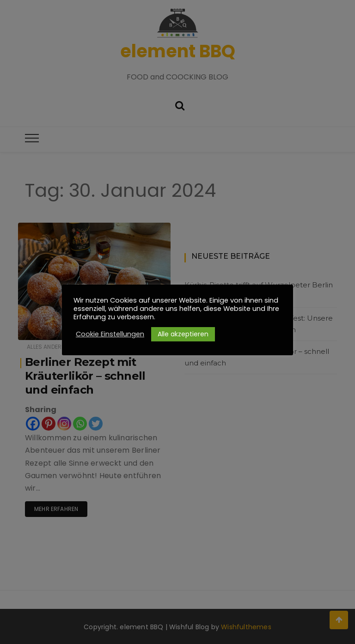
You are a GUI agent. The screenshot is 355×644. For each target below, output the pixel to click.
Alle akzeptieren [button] (183, 334)
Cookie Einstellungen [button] (110, 334)
